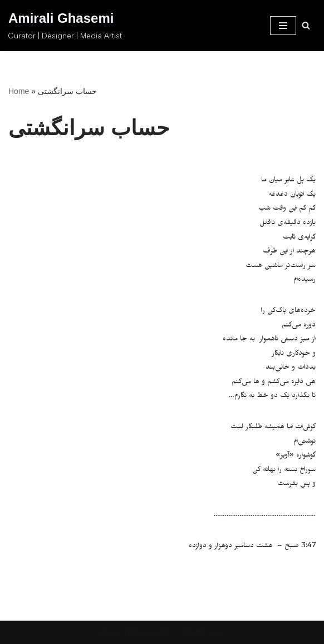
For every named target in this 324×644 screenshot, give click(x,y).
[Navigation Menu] (283, 26)
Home (19, 91)
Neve (111, 632)
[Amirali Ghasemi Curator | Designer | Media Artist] (65, 26)
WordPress (201, 632)
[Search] (306, 25)
